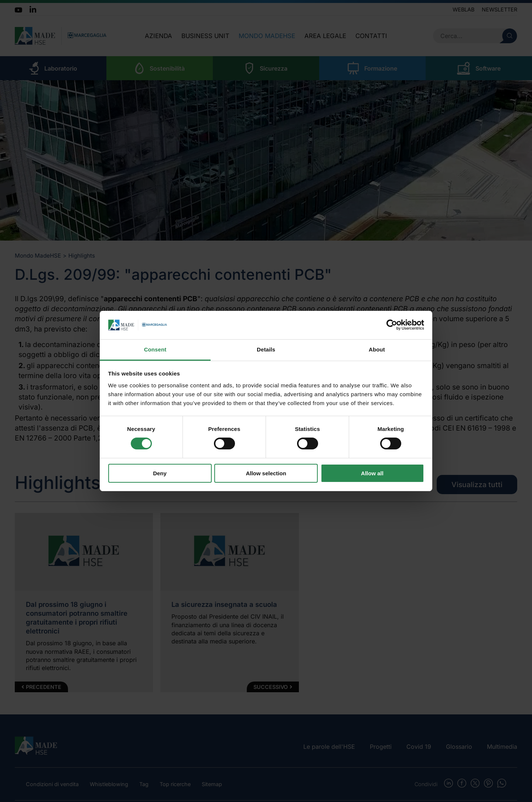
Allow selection (266, 473)
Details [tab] (266, 349)
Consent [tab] (155, 349)
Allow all (372, 473)
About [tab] (377, 349)
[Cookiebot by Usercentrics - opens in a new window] (392, 325)
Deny (160, 473)
